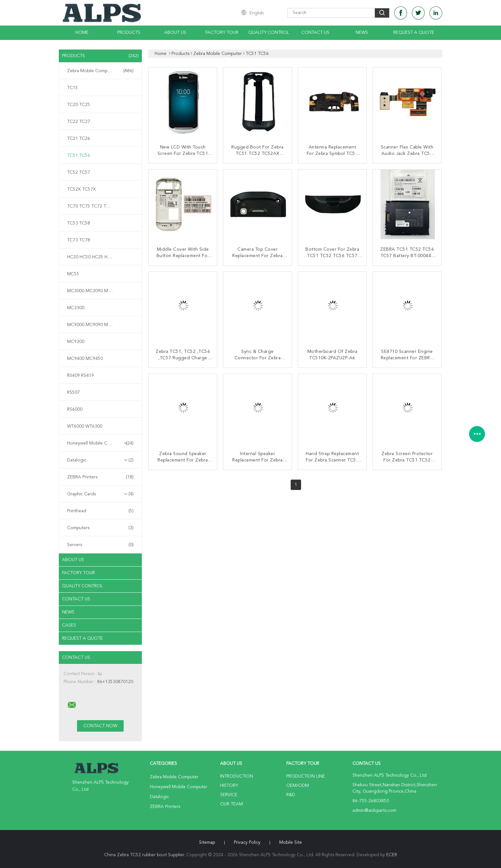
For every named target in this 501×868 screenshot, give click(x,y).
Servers (100, 545)
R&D (291, 795)
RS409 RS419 (81, 376)
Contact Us (315, 33)
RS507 (73, 392)
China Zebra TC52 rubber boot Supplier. (145, 855)
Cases (69, 625)
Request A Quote (414, 33)
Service (229, 795)
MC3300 (76, 308)
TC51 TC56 (79, 156)
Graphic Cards (100, 494)
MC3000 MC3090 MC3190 (94, 291)
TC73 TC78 (79, 240)
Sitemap (207, 842)
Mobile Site (291, 842)
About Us (175, 33)
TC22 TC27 (79, 122)
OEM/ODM (298, 786)
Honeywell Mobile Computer (100, 443)
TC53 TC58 (79, 223)
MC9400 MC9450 (85, 359)
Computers (100, 528)
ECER (392, 855)
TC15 (73, 88)
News (362, 33)
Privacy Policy (247, 842)
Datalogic (100, 460)
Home (82, 33)
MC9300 (76, 342)
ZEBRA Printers (100, 477)
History (229, 786)
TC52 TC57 (79, 172)
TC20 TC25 (79, 105)
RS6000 (75, 409)
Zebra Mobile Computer (100, 71)
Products (129, 33)
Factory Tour (222, 33)
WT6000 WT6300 (85, 426)
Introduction (237, 776)
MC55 (73, 274)
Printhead (100, 511)
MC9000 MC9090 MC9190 (94, 325)
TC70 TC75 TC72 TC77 (91, 206)
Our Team (231, 804)
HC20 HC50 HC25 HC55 (91, 257)
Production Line (306, 776)
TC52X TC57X (81, 189)
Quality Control (269, 33)
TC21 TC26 (79, 139)
